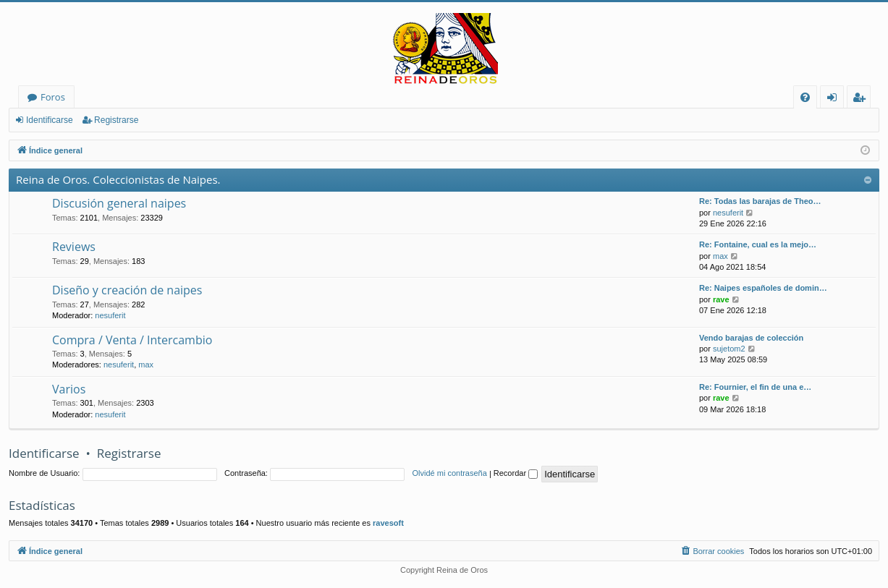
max (720, 256)
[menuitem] (805, 97)
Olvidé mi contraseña (450, 473)
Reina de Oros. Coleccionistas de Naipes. (118, 179)
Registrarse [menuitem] (862, 99)
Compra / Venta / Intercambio (132, 340)
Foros (53, 97)
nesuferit (728, 213)
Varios (69, 389)
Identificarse (50, 120)
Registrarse (116, 120)
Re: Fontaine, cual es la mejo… (758, 244)
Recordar (516, 473)
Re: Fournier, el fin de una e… (755, 387)
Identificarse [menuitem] (836, 99)
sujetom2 (729, 349)
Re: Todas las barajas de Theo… (760, 201)
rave (721, 299)
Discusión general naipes (119, 203)
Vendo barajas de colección (751, 338)
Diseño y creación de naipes (127, 290)
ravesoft (388, 523)
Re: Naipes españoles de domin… (763, 288)
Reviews (74, 247)
